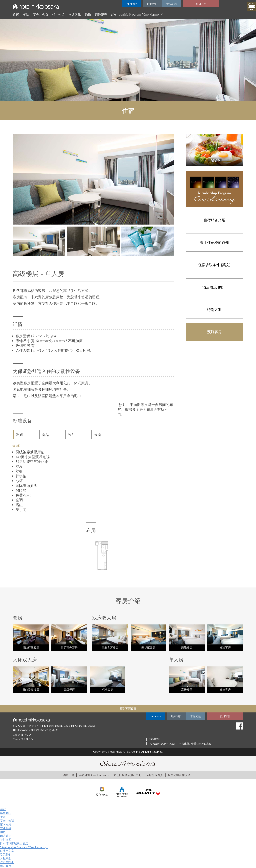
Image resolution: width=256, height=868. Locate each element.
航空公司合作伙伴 (179, 775)
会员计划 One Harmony (94, 775)
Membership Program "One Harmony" (137, 15)
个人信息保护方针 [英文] (162, 744)
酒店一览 (69, 775)
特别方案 (6, 840)
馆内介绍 (58, 15)
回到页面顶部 (128, 709)
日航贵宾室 (7, 851)
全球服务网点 (155, 775)
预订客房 (6, 866)
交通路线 (75, 15)
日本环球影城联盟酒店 (14, 843)
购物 (88, 15)
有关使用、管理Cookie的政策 (195, 744)
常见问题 (6, 858)
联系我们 (6, 855)
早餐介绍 (6, 813)
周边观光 (101, 15)
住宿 (16, 15)
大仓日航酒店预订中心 (127, 775)
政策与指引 (155, 739)
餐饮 (26, 15)
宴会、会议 (41, 15)
